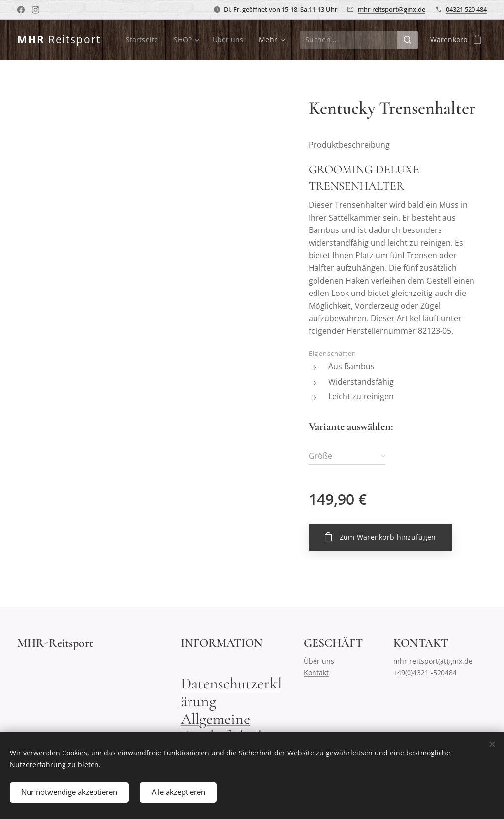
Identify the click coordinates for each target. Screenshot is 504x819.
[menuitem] (143, 40)
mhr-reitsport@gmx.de (392, 9)
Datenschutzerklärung (231, 692)
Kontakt (316, 672)
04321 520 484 (466, 9)
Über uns (319, 661)
